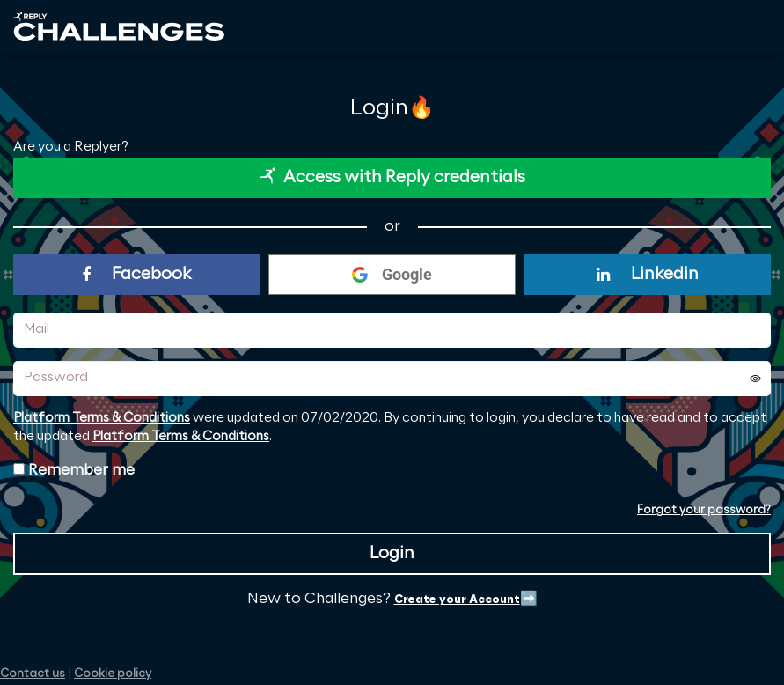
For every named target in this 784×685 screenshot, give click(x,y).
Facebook (137, 275)
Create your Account (457, 600)
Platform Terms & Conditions (102, 418)
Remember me (81, 470)
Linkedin (648, 275)
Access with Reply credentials (392, 177)
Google (392, 274)
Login (392, 554)
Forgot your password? (704, 510)
